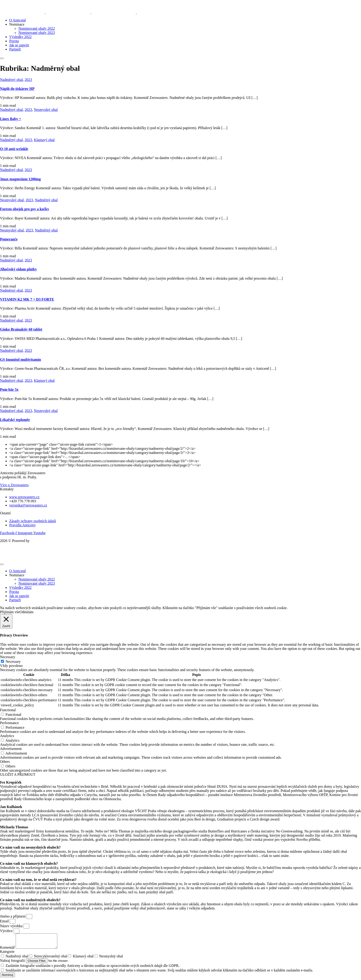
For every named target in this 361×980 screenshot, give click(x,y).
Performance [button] (9, 723)
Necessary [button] (8, 657)
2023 (28, 80)
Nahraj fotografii (13, 963)
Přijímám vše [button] (10, 612)
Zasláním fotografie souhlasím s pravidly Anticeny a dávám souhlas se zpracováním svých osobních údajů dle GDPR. (92, 968)
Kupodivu (38, 541)
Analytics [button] (7, 736)
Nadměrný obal (11, 80)
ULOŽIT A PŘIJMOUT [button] (18, 774)
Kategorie (7, 954)
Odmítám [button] (26, 612)
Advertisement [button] (11, 749)
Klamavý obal (44, 140)
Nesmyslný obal (46, 110)
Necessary (13, 662)
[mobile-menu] (2, 58)
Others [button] (5, 762)
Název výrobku (12, 926)
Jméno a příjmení (13, 916)
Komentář (8, 950)
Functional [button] (8, 710)
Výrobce (7, 931)
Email (5, 921)
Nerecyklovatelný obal (51, 959)
